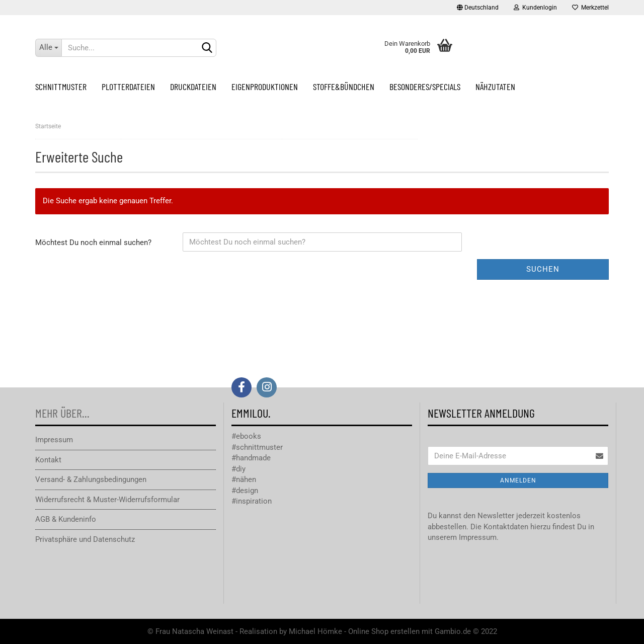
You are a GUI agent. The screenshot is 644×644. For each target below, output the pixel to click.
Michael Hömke (315, 631)
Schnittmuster (61, 87)
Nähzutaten (495, 87)
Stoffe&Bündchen (344, 87)
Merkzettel (590, 8)
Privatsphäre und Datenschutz (85, 539)
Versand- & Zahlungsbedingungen (91, 479)
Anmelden (518, 480)
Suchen (543, 269)
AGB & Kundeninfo (66, 519)
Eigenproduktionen (265, 87)
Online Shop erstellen (384, 631)
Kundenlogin (535, 8)
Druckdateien (193, 87)
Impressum (54, 440)
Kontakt (48, 460)
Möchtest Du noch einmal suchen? (93, 243)
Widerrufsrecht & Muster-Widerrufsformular (107, 500)
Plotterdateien (128, 87)
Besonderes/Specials (425, 87)
